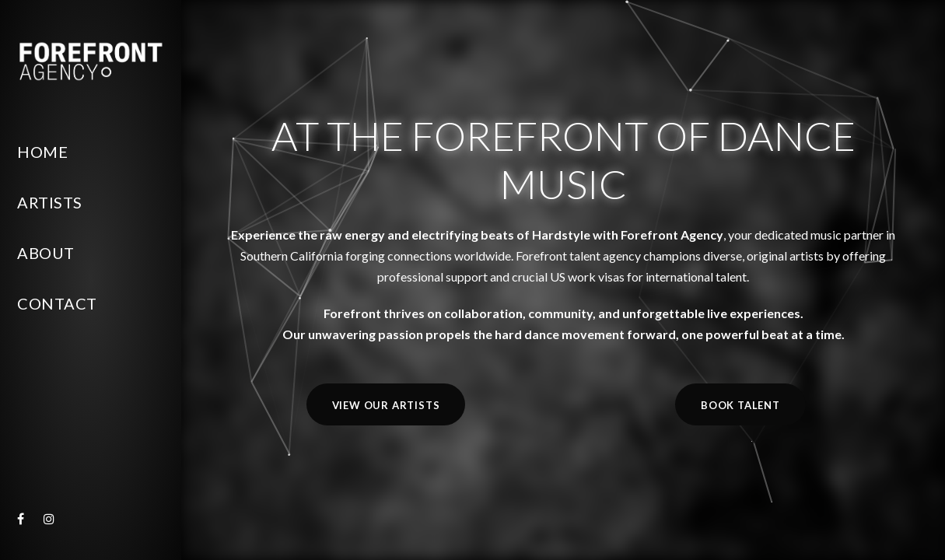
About (46, 253)
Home (42, 152)
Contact (57, 303)
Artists (50, 202)
